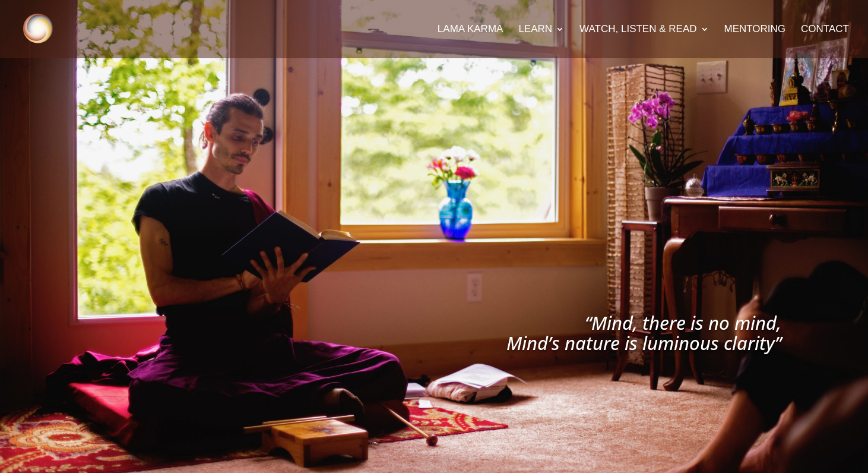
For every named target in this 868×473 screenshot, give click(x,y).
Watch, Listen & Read (638, 30)
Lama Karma (471, 30)
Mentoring (755, 30)
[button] (843, 17)
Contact (825, 30)
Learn (535, 30)
